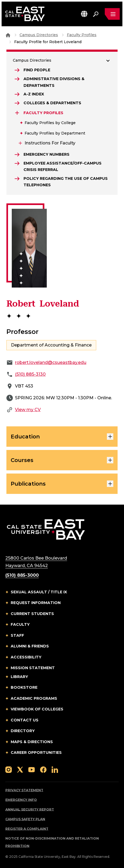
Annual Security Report (30, 809)
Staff (17, 635)
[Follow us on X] (20, 769)
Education (62, 437)
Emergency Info (21, 800)
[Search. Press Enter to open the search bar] (96, 14)
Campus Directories (39, 35)
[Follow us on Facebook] (43, 769)
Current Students (32, 614)
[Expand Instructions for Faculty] (20, 143)
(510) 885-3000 (22, 575)
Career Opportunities (36, 752)
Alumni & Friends (30, 646)
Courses (62, 460)
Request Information (36, 603)
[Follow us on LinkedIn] (55, 769)
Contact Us (25, 720)
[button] (84, 14)
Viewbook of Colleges (37, 709)
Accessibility (26, 657)
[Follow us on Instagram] (9, 769)
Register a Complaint (27, 829)
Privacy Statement (24, 790)
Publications (62, 484)
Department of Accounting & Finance (51, 345)
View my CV (28, 410)
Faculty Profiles (82, 35)
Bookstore (24, 687)
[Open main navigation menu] (112, 14)
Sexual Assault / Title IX (39, 592)
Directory (23, 731)
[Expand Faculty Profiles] (18, 113)
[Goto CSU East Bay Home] (8, 35)
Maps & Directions (32, 742)
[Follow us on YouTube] (32, 769)
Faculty (20, 624)
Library (19, 677)
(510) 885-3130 (30, 374)
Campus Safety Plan (25, 819)
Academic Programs (34, 698)
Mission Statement (33, 668)
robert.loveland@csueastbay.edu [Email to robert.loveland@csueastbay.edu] (51, 362)
